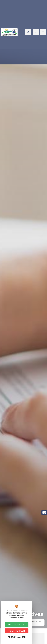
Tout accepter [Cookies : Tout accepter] (17, 625)
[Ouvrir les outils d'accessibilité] (44, 512)
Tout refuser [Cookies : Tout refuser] (17, 631)
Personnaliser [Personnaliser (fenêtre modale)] (17, 637)
